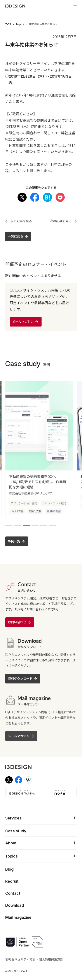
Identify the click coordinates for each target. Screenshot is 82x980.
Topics (20, 24)
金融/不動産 (54, 513)
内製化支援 (35, 513)
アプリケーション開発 (24, 506)
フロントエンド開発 (54, 506)
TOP (8, 24)
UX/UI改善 (17, 513)
